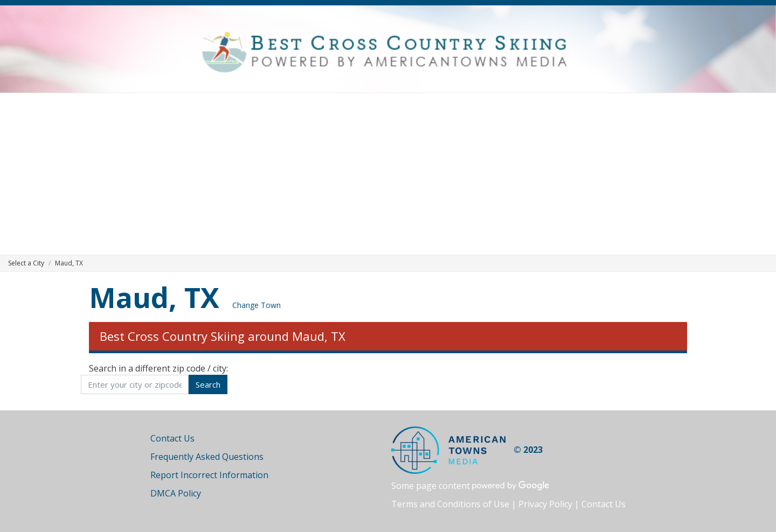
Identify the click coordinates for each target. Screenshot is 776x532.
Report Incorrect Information (209, 475)
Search (208, 384)
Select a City (26, 263)
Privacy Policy (545, 504)
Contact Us (172, 438)
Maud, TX (154, 297)
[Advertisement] (388, 174)
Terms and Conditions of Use (450, 504)
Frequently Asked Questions (207, 457)
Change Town (257, 305)
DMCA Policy (176, 493)
